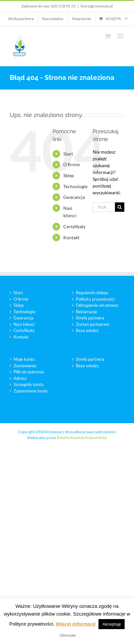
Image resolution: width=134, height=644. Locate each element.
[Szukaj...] (104, 207)
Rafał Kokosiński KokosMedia (82, 438)
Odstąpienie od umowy (97, 305)
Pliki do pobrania (29, 372)
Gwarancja (74, 197)
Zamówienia (25, 366)
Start (68, 154)
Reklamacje (87, 312)
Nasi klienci (24, 324)
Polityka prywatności (95, 299)
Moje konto (24, 359)
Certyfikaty (74, 226)
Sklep (69, 175)
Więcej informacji (76, 624)
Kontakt (71, 237)
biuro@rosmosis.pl (97, 6)
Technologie (75, 186)
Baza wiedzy (87, 330)
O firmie (72, 164)
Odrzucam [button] (68, 635)
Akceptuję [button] (112, 624)
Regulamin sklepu (92, 293)
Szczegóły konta (29, 384)
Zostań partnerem (93, 324)
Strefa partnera (90, 318)
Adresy (20, 378)
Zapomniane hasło (31, 391)
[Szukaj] (120, 207)
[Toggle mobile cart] (108, 36)
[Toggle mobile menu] (121, 36)
